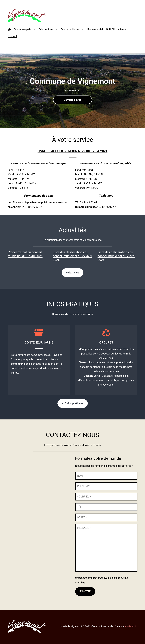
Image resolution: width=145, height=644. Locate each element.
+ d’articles (72, 273)
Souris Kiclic (131, 626)
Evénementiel (95, 29)
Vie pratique (46, 29)
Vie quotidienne (70, 29)
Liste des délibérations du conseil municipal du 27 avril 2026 (72, 256)
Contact (12, 36)
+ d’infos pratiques (73, 403)
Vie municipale (23, 29)
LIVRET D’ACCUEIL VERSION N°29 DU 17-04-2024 (72, 151)
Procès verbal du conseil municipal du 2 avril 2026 (25, 254)
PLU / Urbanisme (116, 29)
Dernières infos (72, 100)
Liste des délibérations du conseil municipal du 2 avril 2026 (116, 256)
